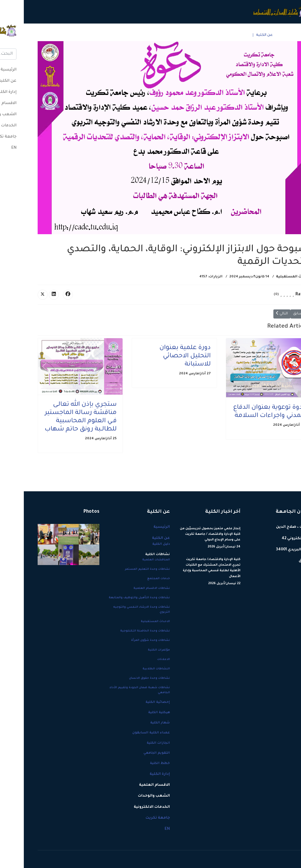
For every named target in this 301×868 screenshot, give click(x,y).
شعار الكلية (136, 723)
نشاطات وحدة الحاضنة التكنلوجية (121, 631)
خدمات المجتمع (135, 579)
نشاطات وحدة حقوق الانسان (126, 678)
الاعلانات (140, 660)
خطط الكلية (136, 763)
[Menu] (17, 35)
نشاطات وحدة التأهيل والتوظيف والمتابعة (116, 598)
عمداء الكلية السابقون (127, 733)
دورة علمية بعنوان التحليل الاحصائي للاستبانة (161, 356)
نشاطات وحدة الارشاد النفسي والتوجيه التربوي (118, 610)
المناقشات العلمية (132, 560)
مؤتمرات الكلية (135, 650)
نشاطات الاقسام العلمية (128, 588)
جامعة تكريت (53, 35)
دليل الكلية (137, 544)
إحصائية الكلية (134, 702)
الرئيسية (263, 35)
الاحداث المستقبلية (270, 277)
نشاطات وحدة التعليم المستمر (124, 569)
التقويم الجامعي (133, 753)
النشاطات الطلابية (132, 669)
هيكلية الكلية (135, 713)
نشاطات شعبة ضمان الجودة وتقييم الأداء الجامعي (116, 690)
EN (36, 35)
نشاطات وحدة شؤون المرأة (127, 640)
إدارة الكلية (213, 35)
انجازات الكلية (134, 743)
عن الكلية (241, 35)
